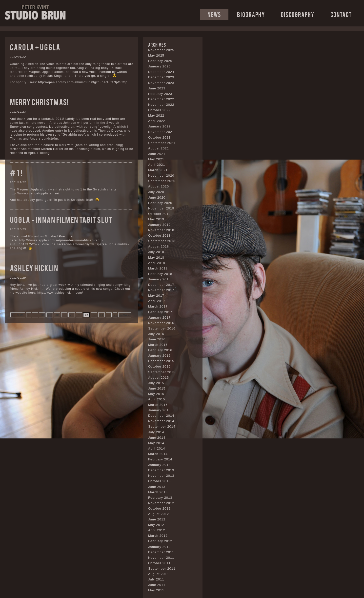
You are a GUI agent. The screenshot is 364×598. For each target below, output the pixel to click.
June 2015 (157, 388)
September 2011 (162, 568)
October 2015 (159, 366)
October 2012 (159, 508)
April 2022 (157, 121)
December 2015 (161, 361)
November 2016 (161, 323)
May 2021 (156, 159)
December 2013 (161, 470)
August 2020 (159, 186)
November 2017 (161, 290)
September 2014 (162, 426)
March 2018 (158, 268)
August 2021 (159, 148)
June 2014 (157, 438)
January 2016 (159, 356)
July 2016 (156, 334)
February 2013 (160, 498)
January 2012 (159, 547)
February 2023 (160, 94)
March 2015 (158, 405)
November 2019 (161, 208)
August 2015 (159, 378)
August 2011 (159, 574)
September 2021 (162, 143)
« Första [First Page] (18, 315)
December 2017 (161, 285)
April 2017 (157, 301)
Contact (341, 14)
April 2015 (157, 399)
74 (101, 315)
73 (94, 315)
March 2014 (158, 454)
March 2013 (158, 492)
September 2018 (162, 241)
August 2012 (159, 514)
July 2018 (156, 252)
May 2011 (156, 590)
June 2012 (157, 519)
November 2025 (161, 50)
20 (50, 315)
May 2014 (156, 443)
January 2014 (159, 465)
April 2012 (157, 530)
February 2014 (160, 459)
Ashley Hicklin (34, 268)
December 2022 (161, 99)
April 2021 (157, 165)
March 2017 (158, 306)
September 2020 (162, 181)
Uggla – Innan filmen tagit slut (61, 219)
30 (57, 315)
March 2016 (158, 345)
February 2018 (160, 274)
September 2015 (162, 372)
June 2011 (157, 585)
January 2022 (159, 126)
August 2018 (159, 246)
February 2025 (160, 61)
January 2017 (159, 318)
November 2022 (161, 105)
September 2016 (162, 328)
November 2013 (161, 476)
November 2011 (161, 558)
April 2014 (157, 448)
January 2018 (159, 279)
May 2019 (156, 219)
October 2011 (159, 563)
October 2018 (159, 236)
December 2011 (161, 552)
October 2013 (159, 481)
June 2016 (157, 339)
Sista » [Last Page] (125, 315)
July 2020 (156, 192)
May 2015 (156, 394)
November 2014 (161, 421)
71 (79, 315)
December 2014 (161, 416)
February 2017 (160, 312)
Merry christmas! (39, 102)
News (214, 14)
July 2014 (156, 432)
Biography (251, 14)
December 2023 (161, 77)
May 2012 (156, 525)
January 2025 (159, 66)
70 (72, 315)
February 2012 (160, 541)
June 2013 (157, 487)
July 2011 (156, 579)
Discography (298, 14)
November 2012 (161, 503)
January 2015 (159, 410)
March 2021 (158, 170)
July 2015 (156, 383)
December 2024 (161, 72)
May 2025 (156, 55)
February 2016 (160, 350)
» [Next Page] (115, 315)
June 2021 (157, 154)
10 (42, 315)
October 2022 (159, 110)
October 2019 (159, 214)
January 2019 (159, 225)
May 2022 (156, 115)
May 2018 (156, 258)
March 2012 (158, 536)
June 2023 (157, 88)
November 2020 (161, 175)
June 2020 (157, 197)
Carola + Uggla (35, 47)
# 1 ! (16, 172)
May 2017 (156, 296)
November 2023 (161, 83)
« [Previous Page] (29, 315)
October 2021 (159, 137)
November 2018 (161, 230)
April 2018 (157, 263)
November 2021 (161, 132)
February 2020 (160, 203)
